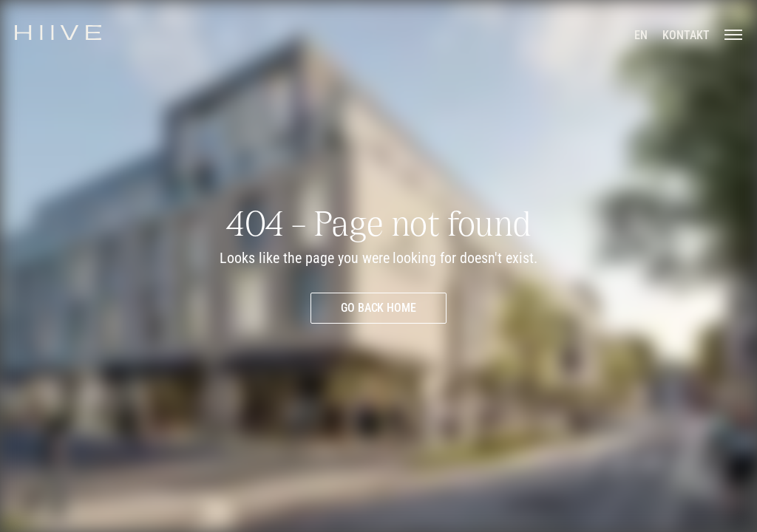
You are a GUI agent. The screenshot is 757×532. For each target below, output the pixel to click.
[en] (641, 35)
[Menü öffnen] (733, 34)
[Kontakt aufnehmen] (686, 35)
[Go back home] (379, 308)
